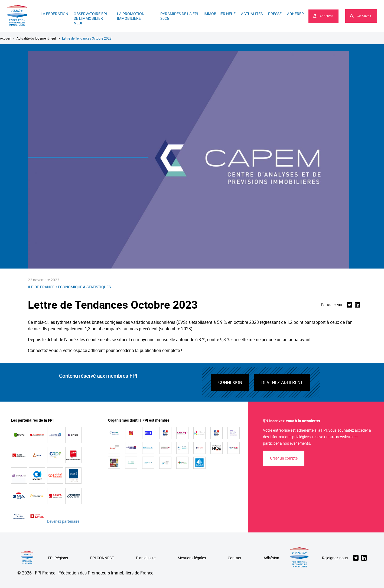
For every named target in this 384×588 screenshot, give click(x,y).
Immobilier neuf (220, 14)
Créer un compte (284, 458)
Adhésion (271, 558)
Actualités (252, 14)
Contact (235, 558)
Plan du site (146, 558)
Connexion (230, 382)
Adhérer (295, 14)
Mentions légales (192, 558)
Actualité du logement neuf (36, 38)
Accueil (5, 38)
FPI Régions (58, 558)
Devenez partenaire (63, 521)
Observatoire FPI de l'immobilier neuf (90, 18)
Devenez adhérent (282, 382)
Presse (275, 14)
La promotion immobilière (131, 16)
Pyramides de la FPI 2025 (179, 16)
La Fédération (54, 14)
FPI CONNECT (102, 558)
